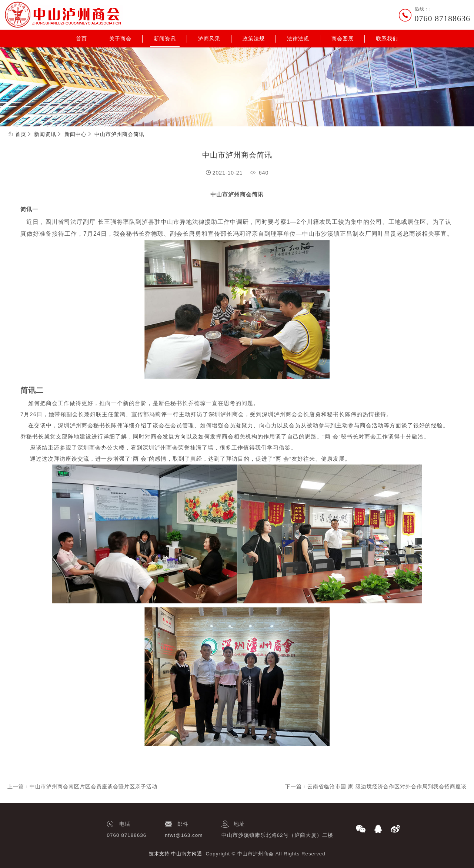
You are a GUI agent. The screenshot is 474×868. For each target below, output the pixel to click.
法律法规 (298, 39)
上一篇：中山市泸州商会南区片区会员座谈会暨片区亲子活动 (82, 786)
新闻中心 (76, 134)
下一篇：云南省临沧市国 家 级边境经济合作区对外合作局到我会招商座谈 (376, 786)
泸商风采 (209, 39)
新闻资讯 (165, 39)
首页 (81, 39)
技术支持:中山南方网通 (176, 854)
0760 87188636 (443, 18)
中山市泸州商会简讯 (119, 134)
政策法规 (254, 39)
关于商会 (120, 39)
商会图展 (343, 39)
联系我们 (387, 39)
